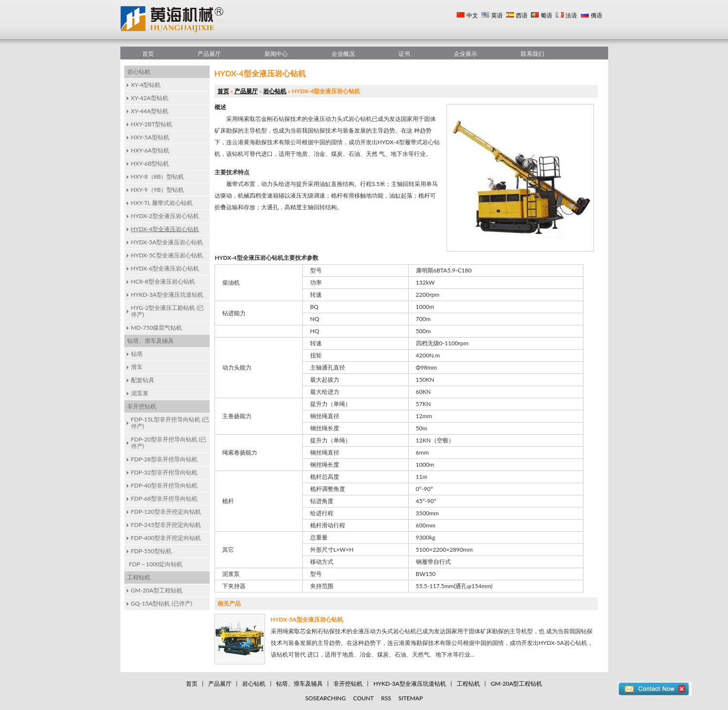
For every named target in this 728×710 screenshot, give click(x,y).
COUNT (364, 698)
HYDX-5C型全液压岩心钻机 (167, 255)
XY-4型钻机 (146, 85)
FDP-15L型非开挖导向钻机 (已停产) (170, 423)
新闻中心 (276, 54)
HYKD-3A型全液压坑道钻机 (167, 295)
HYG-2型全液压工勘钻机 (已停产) (168, 311)
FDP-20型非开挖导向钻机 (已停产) (169, 443)
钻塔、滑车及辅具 (150, 341)
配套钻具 (143, 380)
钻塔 (137, 354)
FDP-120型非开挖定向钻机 (166, 512)
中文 (472, 15)
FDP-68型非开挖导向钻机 (164, 499)
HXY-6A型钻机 (150, 150)
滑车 (137, 367)
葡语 (546, 15)
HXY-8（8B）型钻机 (158, 177)
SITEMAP (411, 698)
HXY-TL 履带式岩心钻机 (162, 203)
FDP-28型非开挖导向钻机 (164, 459)
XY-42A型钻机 (150, 98)
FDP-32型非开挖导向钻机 (164, 472)
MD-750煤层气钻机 (157, 328)
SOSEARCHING (326, 698)
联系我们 (532, 54)
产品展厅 (209, 54)
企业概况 (343, 54)
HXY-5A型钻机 (150, 137)
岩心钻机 (139, 72)
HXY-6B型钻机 (150, 163)
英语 (497, 15)
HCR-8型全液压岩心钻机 (163, 281)
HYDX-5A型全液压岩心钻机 (167, 242)
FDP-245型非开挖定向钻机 (166, 525)
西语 (522, 15)
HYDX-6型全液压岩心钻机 (165, 268)
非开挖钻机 (142, 406)
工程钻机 (139, 577)
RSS (386, 698)
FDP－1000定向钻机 (156, 564)
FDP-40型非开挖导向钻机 (164, 485)
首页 (148, 54)
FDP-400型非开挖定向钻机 (166, 538)
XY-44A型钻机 (150, 111)
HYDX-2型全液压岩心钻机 (165, 216)
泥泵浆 (140, 393)
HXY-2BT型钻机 (152, 124)
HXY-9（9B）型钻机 (158, 190)
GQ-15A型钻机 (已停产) (162, 603)
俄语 (596, 15)
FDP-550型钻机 (151, 551)
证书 (404, 54)
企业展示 (465, 54)
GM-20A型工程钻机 (157, 590)
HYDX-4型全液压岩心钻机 (165, 229)
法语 (571, 15)
